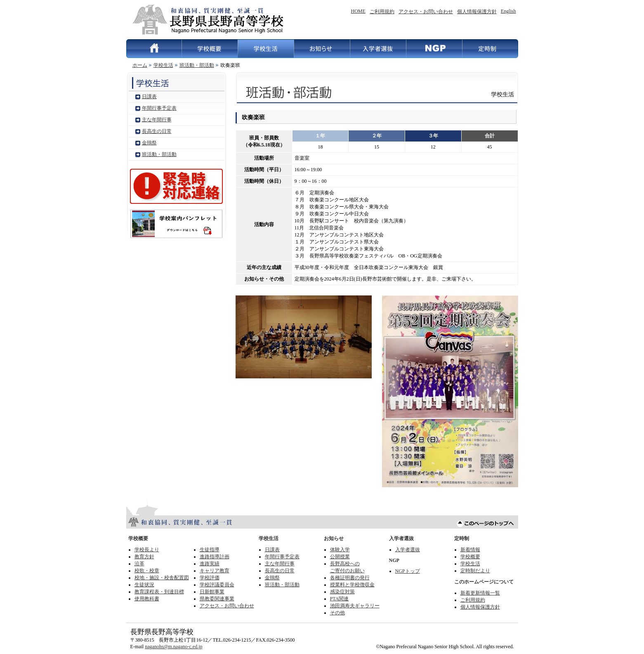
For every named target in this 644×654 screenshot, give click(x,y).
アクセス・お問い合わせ (426, 12)
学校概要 (210, 49)
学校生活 (266, 49)
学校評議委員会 (217, 585)
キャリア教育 (215, 571)
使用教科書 (147, 599)
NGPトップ (408, 571)
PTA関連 (340, 599)
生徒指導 (210, 550)
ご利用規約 (382, 12)
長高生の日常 (157, 131)
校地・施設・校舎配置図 (162, 578)
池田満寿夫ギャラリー (355, 606)
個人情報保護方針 (477, 12)
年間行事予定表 (159, 108)
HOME (358, 11)
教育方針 (144, 557)
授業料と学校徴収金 (352, 585)
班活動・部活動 (197, 65)
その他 (337, 613)
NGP (434, 49)
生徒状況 (144, 585)
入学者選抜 (378, 49)
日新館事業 (212, 592)
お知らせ (322, 49)
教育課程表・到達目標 (159, 592)
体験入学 (340, 550)
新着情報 (470, 550)
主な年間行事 (157, 120)
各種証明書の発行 (350, 578)
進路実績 (210, 564)
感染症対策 (342, 592)
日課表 (149, 97)
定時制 (490, 49)
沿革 (139, 564)
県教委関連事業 (217, 599)
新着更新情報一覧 (480, 593)
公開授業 (340, 557)
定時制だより (475, 571)
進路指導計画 (215, 557)
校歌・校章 (147, 571)
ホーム (140, 65)
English (508, 11)
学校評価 (210, 578)
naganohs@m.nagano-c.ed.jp (173, 647)
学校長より (147, 550)
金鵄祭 (149, 143)
